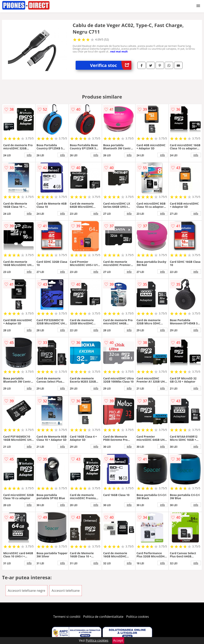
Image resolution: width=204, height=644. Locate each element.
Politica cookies (138, 617)
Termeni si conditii (67, 617)
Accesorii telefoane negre (26, 591)
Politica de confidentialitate (103, 617)
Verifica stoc (111, 65)
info (29, 155)
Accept (118, 640)
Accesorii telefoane (66, 591)
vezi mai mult (119, 51)
